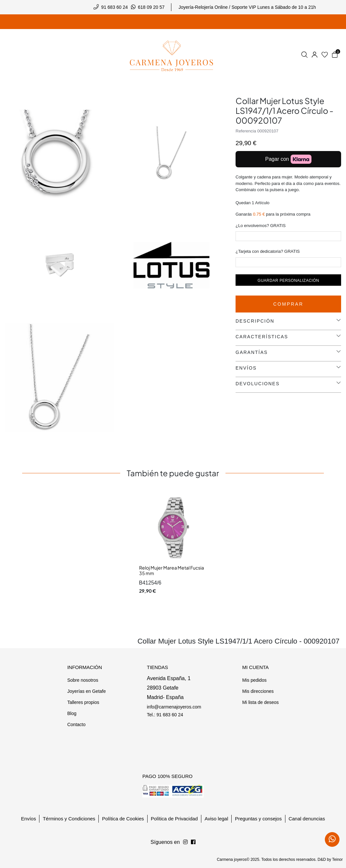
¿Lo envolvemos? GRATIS (261, 226)
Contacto (76, 724)
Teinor (337, 860)
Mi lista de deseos (260, 702)
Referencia (246, 131)
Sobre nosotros (83, 680)
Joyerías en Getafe (86, 691)
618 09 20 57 (151, 7)
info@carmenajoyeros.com (174, 707)
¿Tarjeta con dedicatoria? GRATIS (268, 251)
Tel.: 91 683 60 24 (165, 715)
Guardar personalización (288, 281)
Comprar (288, 304)
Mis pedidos (254, 680)
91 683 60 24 (115, 7)
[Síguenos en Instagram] (193, 842)
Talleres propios (83, 702)
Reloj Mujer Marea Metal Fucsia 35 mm (172, 571)
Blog (72, 713)
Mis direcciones (258, 691)
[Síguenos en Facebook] (185, 842)
